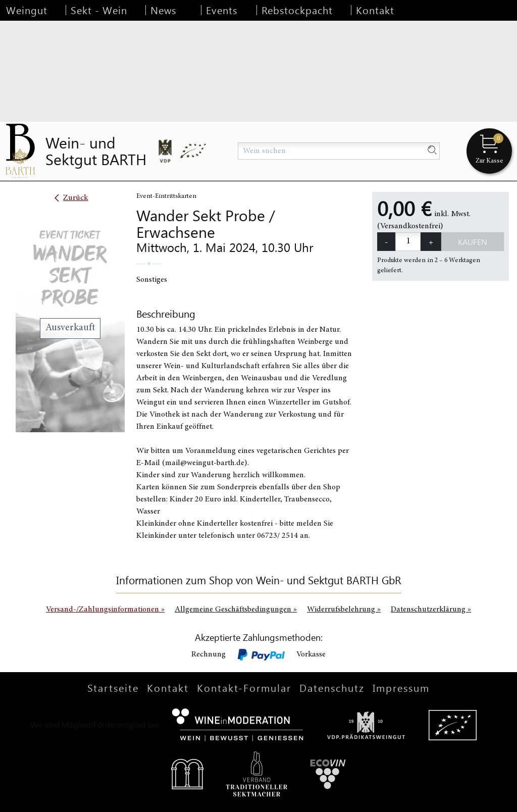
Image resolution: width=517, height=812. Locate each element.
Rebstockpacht (297, 10)
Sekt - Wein (99, 10)
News (163, 10)
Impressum (401, 688)
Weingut (27, 10)
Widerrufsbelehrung (344, 610)
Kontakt (375, 10)
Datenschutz (332, 688)
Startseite (113, 688)
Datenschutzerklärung (431, 610)
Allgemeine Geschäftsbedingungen (236, 610)
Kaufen (473, 242)
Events (222, 10)
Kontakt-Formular (244, 688)
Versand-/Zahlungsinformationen (105, 610)
